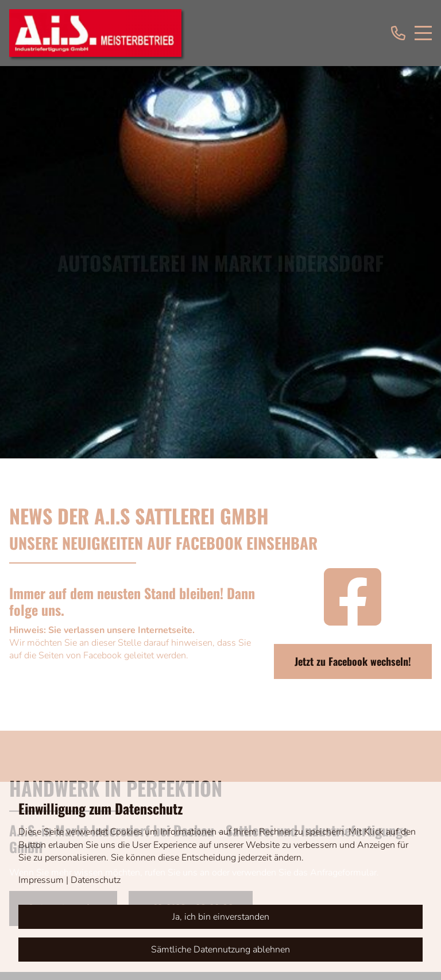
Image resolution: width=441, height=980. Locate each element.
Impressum (41, 880)
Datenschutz (96, 880)
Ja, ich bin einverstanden (221, 917)
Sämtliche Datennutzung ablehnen (220, 950)
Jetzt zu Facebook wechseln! (353, 661)
